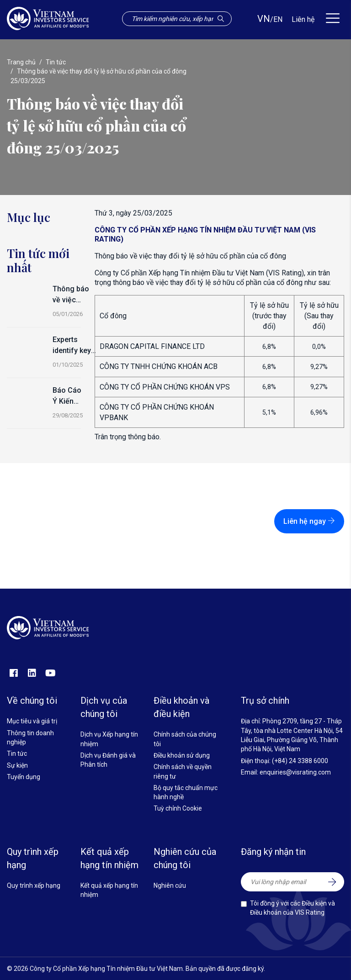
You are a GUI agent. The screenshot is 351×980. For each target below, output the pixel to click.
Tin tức (56, 62)
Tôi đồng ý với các (292, 908)
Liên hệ (303, 19)
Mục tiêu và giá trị (32, 721)
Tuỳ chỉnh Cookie (178, 808)
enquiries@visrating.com (295, 772)
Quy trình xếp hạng (34, 885)
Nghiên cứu (170, 885)
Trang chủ (21, 62)
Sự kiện (17, 765)
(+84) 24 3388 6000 (300, 761)
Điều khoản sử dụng (182, 755)
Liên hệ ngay (309, 521)
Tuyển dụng (24, 777)
